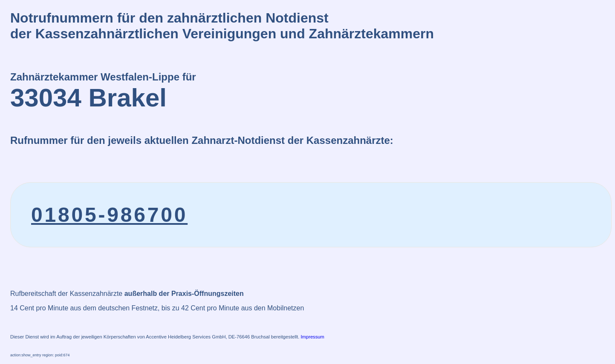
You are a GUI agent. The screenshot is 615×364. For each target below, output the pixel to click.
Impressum (313, 337)
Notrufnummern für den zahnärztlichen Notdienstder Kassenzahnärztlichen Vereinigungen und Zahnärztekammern (222, 26)
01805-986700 (109, 215)
